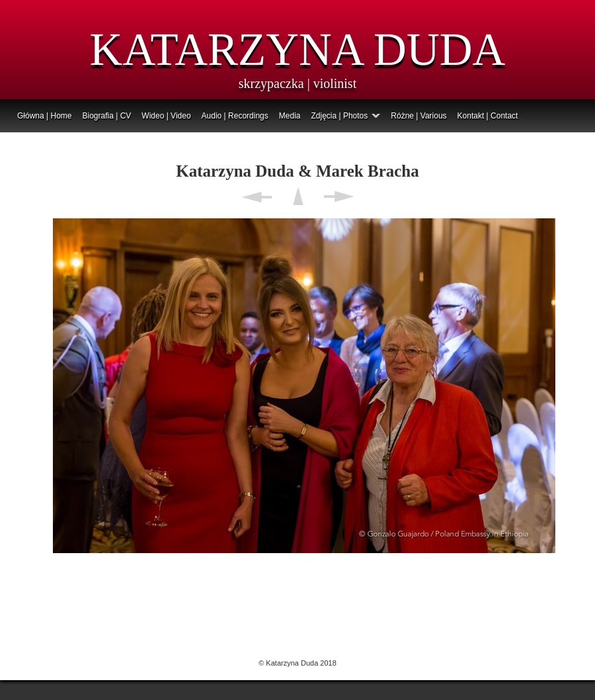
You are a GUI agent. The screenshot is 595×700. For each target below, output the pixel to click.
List (298, 197)
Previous (257, 197)
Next (339, 197)
